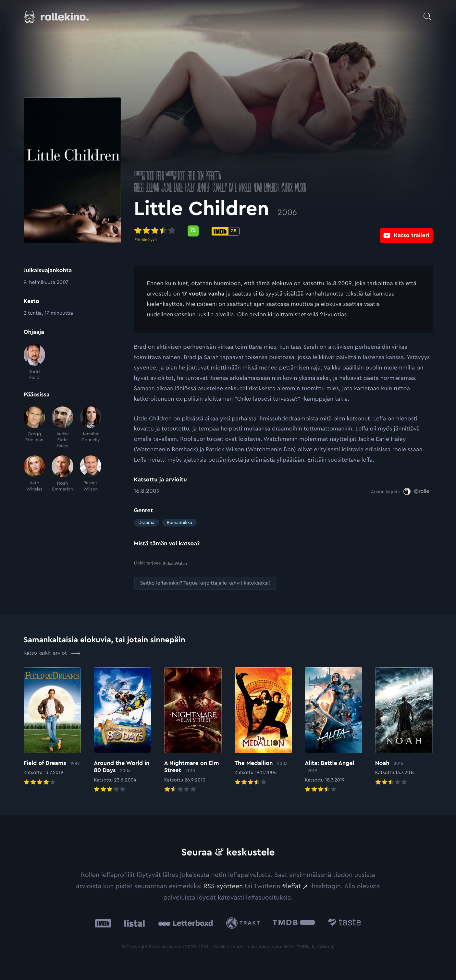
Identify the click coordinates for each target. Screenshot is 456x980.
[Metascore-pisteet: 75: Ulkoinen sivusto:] (193, 231)
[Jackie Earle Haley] (62, 428)
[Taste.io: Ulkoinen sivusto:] (345, 923)
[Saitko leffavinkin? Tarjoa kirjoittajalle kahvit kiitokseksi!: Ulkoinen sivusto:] (205, 583)
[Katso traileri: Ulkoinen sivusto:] (406, 231)
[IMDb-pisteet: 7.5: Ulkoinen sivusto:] (226, 231)
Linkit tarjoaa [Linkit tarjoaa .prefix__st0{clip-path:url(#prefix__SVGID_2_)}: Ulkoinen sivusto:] (160, 563)
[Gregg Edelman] (35, 428)
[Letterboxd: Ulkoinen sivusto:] (185, 923)
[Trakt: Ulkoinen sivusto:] (245, 923)
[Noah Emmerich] (62, 474)
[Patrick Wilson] (91, 474)
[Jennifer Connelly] (91, 428)
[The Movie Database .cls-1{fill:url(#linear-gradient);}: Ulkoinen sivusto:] (294, 923)
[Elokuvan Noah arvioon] (404, 727)
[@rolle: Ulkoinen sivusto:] (416, 491)
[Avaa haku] (427, 13)
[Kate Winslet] (35, 474)
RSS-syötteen (223, 886)
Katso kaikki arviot (52, 653)
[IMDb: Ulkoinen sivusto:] (103, 923)
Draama (147, 523)
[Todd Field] (35, 362)
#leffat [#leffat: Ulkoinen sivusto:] (291, 886)
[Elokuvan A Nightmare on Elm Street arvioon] (193, 731)
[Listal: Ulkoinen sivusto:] (133, 923)
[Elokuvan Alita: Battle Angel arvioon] (333, 731)
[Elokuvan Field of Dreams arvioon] (52, 727)
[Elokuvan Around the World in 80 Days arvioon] (123, 731)
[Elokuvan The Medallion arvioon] (263, 727)
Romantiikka (179, 523)
